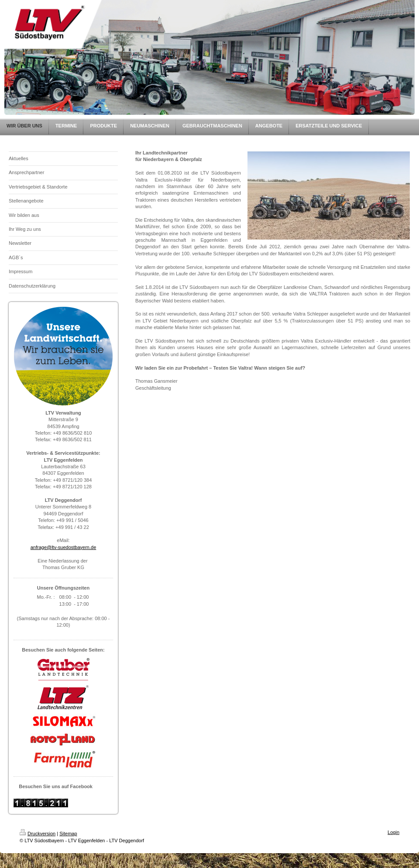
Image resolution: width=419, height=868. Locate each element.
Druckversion (38, 834)
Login (393, 832)
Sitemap (68, 834)
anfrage (39, 547)
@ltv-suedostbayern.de (71, 547)
